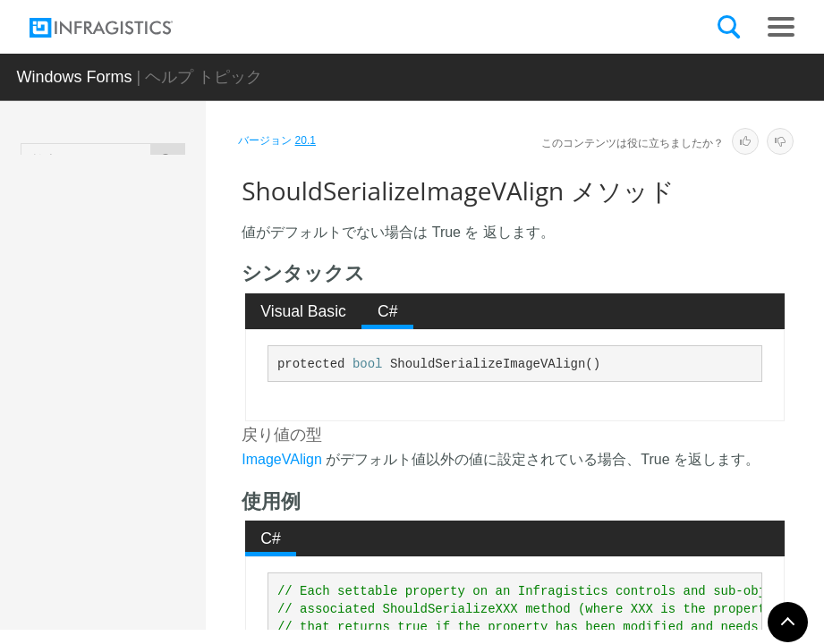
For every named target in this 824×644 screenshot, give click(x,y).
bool (368, 364)
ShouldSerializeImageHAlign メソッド (167, 379)
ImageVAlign (282, 459)
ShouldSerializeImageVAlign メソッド (166, 464)
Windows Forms (74, 77)
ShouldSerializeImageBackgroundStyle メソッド (167, 294)
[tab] (304, 311)
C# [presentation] (388, 311)
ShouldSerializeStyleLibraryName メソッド (166, 549)
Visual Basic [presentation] (303, 311)
